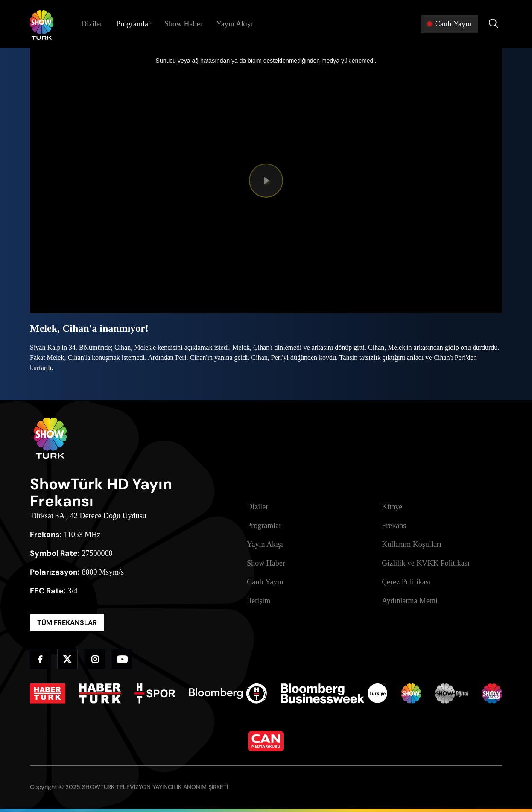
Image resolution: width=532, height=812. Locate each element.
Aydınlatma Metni (410, 601)
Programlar (133, 24)
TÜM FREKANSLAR (67, 623)
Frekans (394, 526)
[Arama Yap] (494, 24)
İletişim (259, 601)
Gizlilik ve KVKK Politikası (426, 563)
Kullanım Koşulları (411, 544)
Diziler (92, 24)
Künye (392, 507)
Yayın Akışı (234, 24)
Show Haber (183, 24)
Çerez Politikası (406, 582)
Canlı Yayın (265, 582)
